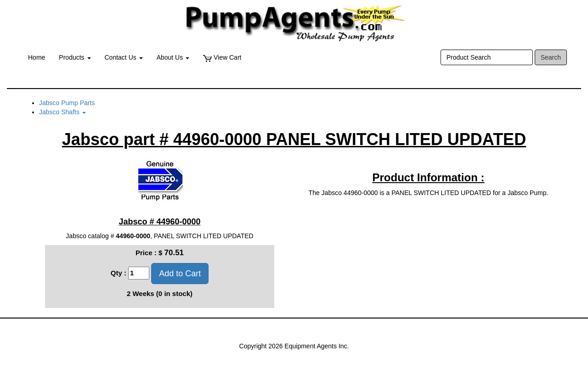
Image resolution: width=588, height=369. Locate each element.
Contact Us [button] (124, 57)
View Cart (222, 58)
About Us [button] (173, 57)
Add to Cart (180, 274)
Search (551, 57)
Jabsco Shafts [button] (62, 112)
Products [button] (75, 57)
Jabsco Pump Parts (67, 103)
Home (37, 57)
